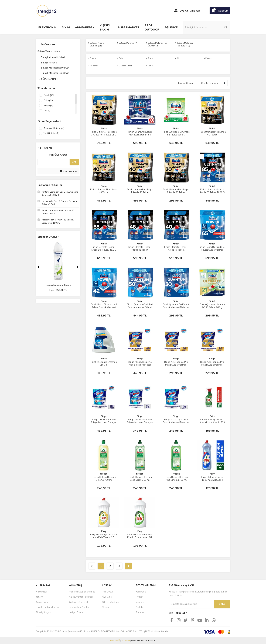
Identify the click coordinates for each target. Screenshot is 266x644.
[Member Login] (176, 11)
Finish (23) (49, 95)
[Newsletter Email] (191, 604)
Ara (74, 162)
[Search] (207, 28)
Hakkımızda (42, 592)
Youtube (140, 607)
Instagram (141, 602)
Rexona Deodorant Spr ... (58, 285)
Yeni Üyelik (108, 592)
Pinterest (140, 612)
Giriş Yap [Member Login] (195, 11)
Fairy (212, 416)
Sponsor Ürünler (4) (54, 128)
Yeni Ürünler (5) (51, 134)
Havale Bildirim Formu (47, 607)
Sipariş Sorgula (44, 612)
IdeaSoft (115, 641)
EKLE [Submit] (222, 604)
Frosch (104, 474)
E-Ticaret (126, 641)
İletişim (39, 597)
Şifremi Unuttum (110, 602)
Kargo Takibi (42, 602)
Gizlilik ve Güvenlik (79, 602)
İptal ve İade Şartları (79, 607)
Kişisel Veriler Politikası (81, 597)
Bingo (140, 359)
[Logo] (47, 11)
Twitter (139, 597)
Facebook (141, 592)
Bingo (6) (48, 106)
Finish (104, 129)
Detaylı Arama (69, 171)
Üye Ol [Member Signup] (184, 11)
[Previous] (38, 267)
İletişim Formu (76, 612)
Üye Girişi (107, 597)
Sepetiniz (107, 607)
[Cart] (220, 11)
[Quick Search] (52, 162)
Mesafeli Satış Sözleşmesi (82, 592)
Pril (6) (47, 111)
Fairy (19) (49, 101)
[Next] (78, 267)
